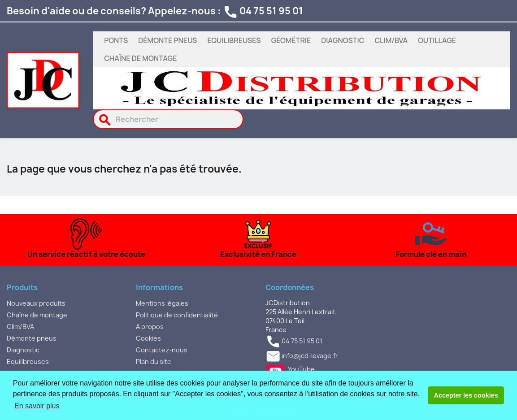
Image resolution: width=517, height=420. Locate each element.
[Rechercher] (168, 119)
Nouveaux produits (36, 303)
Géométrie (291, 40)
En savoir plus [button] (37, 406)
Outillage (437, 40)
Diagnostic (343, 40)
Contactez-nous (162, 350)
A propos (150, 327)
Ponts (116, 40)
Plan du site (154, 362)
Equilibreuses (234, 40)
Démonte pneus (167, 40)
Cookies (148, 338)
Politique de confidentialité (177, 315)
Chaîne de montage (140, 58)
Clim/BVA (391, 40)
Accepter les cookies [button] (466, 395)
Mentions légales (162, 303)
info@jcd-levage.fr (310, 356)
